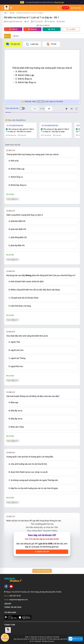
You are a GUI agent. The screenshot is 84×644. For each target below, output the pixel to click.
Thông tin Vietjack (13, 607)
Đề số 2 (16, 36)
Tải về (52, 29)
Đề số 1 (7, 36)
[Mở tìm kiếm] (58, 8)
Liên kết (8, 604)
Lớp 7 (6, 13)
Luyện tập (32, 44)
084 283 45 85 (15, 596)
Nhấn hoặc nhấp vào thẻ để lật (42, 102)
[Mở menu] (11, 8)
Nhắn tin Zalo (75, 639)
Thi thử (51, 44)
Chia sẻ (13, 29)
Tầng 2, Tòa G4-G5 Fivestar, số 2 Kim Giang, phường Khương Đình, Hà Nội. (34, 592)
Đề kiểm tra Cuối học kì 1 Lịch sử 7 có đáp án (30, 13)
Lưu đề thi (71, 29)
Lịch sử (12, 13)
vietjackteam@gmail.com (18, 600)
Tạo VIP (66, 8)
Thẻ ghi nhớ (13, 44)
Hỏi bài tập (5, 637)
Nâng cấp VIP (42, 552)
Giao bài (32, 29)
